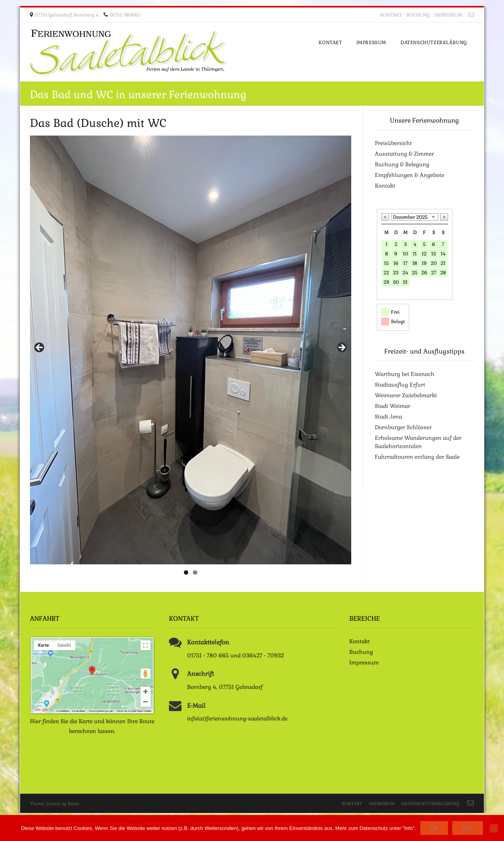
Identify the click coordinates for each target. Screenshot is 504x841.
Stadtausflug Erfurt (400, 385)
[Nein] (494, 828)
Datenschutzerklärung (430, 804)
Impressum (448, 15)
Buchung (418, 15)
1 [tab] (186, 572)
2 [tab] (195, 572)
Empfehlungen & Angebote (409, 175)
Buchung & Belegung (402, 164)
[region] (191, 350)
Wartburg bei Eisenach (405, 374)
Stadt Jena (388, 417)
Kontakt (391, 15)
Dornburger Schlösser (403, 427)
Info (468, 828)
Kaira (73, 804)
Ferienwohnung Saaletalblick (128, 53)
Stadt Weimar (393, 406)
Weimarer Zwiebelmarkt (406, 395)
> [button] (341, 348)
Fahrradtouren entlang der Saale (417, 457)
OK (434, 828)
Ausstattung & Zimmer (404, 154)
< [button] (40, 348)
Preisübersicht (393, 143)
